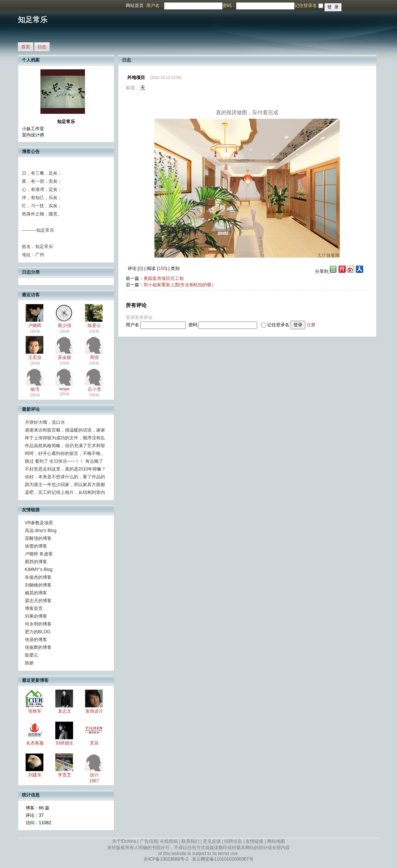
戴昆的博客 (36, 593)
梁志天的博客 (38, 601)
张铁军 (35, 711)
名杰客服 (35, 743)
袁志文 (65, 711)
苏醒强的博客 (38, 538)
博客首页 (34, 608)
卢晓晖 (35, 326)
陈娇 (29, 663)
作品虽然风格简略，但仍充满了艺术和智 (65, 446)
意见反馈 (212, 841)
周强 (94, 357)
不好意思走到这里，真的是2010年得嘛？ (65, 469)
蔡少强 (65, 326)
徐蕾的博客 (36, 546)
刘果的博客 (36, 616)
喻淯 (35, 389)
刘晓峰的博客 (38, 585)
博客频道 (35, 6)
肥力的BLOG (38, 632)
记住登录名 (278, 325)
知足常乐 (33, 20)
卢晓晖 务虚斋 (39, 554)
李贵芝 (65, 775)
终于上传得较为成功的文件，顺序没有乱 (65, 438)
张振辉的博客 (38, 647)
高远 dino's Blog (41, 531)
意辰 (94, 743)
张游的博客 (36, 640)
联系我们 (190, 841)
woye (64, 389)
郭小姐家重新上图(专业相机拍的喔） (180, 285)
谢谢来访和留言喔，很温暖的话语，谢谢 (65, 430)
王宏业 (35, 357)
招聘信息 (233, 841)
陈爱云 (94, 326)
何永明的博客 (38, 624)
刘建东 (35, 775)
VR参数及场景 (39, 523)
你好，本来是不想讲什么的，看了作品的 (65, 477)
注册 (311, 325)
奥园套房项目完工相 (164, 278)
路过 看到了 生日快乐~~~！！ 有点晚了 (64, 461)
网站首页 (135, 6)
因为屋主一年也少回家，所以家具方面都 (65, 485)
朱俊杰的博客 (38, 577)
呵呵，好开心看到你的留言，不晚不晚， (65, 453)
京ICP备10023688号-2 (166, 859)
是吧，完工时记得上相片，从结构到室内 (65, 492)
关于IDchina (124, 841)
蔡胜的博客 (36, 562)
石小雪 (94, 389)
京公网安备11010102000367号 (222, 859)
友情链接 (255, 841)
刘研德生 (65, 743)
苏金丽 (65, 357)
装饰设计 (94, 711)
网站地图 (276, 841)
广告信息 (149, 841)
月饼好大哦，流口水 (45, 422)
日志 (42, 47)
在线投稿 (169, 841)
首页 (26, 47)
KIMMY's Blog (39, 570)
